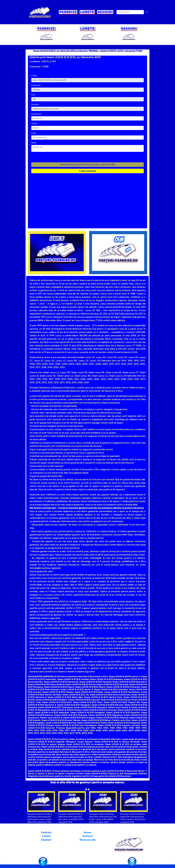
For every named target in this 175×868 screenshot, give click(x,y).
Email (33, 133)
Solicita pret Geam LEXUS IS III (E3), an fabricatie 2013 (65, 57)
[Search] (130, 12)
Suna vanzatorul (87, 171)
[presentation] (48, 158)
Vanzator (35, 104)
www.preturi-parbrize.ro (42, 676)
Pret (33, 95)
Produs (34, 76)
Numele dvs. (36, 114)
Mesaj (34, 143)
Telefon (34, 124)
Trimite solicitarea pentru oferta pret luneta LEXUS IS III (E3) (88, 165)
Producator (36, 85)
